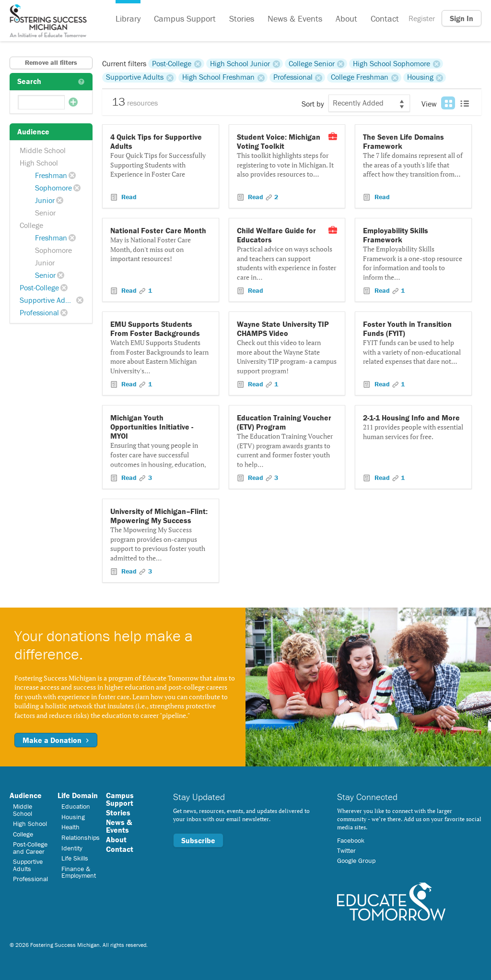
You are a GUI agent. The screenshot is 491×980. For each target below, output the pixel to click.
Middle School (43, 150)
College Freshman (360, 77)
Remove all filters (51, 62)
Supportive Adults (48, 300)
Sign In (462, 18)
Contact (385, 18)
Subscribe (198, 840)
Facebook (351, 840)
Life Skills (75, 858)
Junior (45, 200)
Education (76, 806)
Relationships (81, 837)
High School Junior (240, 63)
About (346, 18)
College (31, 225)
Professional (39, 312)
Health (70, 827)
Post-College (39, 287)
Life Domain (78, 795)
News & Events (295, 18)
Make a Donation (56, 740)
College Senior (312, 63)
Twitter (346, 850)
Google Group (356, 860)
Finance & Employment (79, 872)
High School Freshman (218, 77)
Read (128, 197)
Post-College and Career (30, 848)
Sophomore (53, 188)
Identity (72, 848)
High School (39, 163)
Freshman (51, 175)
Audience (26, 795)
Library (128, 18)
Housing (420, 77)
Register (422, 18)
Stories (242, 18)
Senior (45, 213)
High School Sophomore (392, 63)
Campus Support (185, 18)
